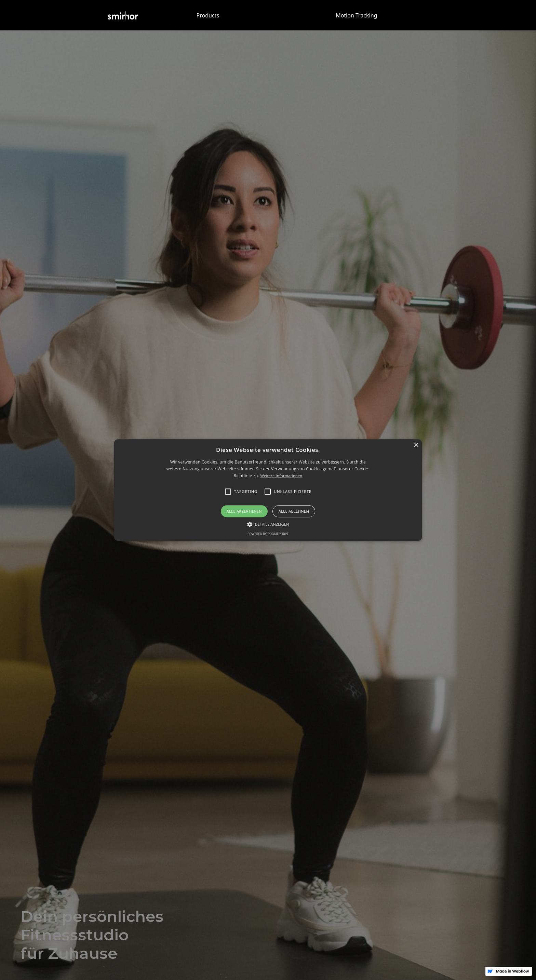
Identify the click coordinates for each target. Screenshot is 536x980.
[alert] (268, 490)
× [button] (416, 445)
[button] (268, 490)
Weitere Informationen (281, 476)
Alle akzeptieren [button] (244, 511)
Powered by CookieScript (268, 534)
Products (208, 15)
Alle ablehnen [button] (294, 511)
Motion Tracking (356, 15)
